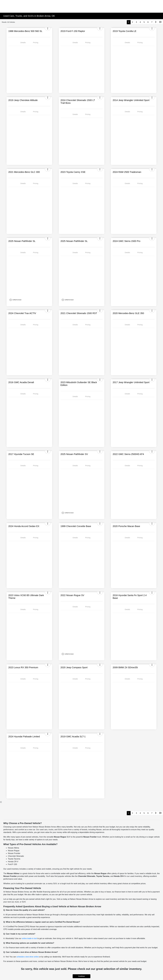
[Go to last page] (160, 22)
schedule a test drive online (28, 957)
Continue (81, 976)
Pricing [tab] (36, 42)
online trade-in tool (29, 938)
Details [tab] (23, 42)
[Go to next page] (156, 22)
